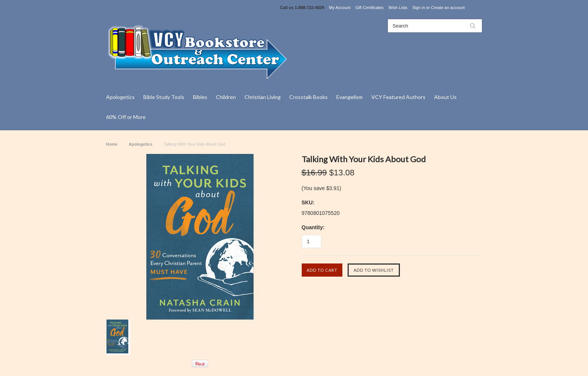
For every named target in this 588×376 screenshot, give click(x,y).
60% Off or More (126, 117)
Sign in (419, 8)
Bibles (200, 97)
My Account (340, 8)
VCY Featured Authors (398, 97)
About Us (445, 97)
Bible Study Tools (164, 97)
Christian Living (263, 97)
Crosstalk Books (308, 97)
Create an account (448, 8)
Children (226, 97)
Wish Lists (398, 8)
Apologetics (120, 97)
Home (112, 144)
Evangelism (349, 97)
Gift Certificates (370, 8)
